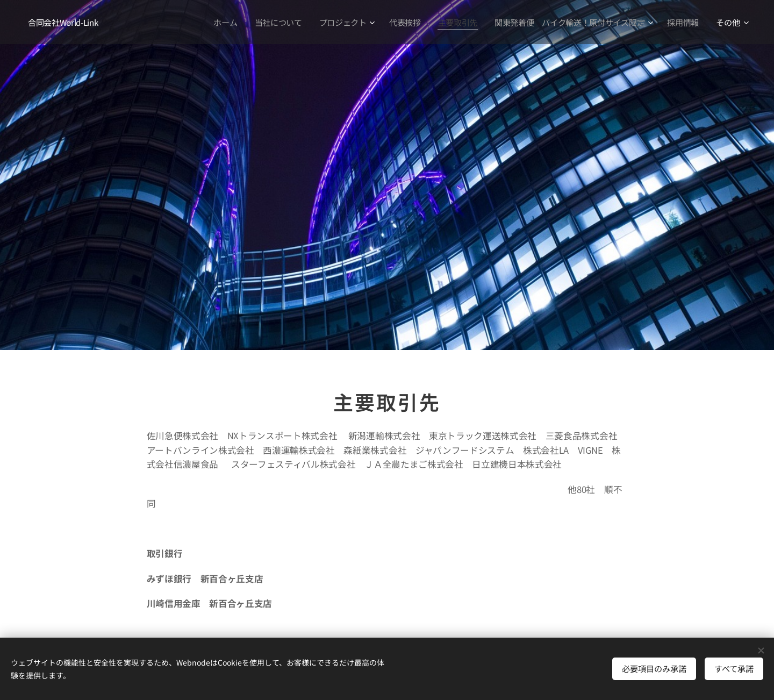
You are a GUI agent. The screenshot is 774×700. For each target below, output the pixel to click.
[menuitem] (221, 22)
